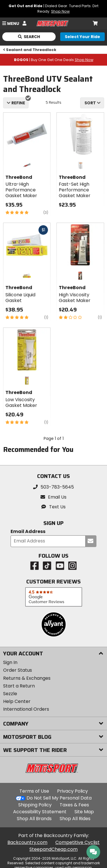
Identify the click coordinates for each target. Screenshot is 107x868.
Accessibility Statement (40, 812)
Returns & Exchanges (27, 678)
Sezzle (10, 694)
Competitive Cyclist (77, 842)
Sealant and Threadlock (30, 50)
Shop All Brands (34, 819)
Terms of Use (34, 791)
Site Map (84, 812)
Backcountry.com (27, 842)
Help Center (17, 701)
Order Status (18, 670)
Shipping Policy (35, 805)
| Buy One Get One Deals (54, 60)
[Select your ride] (82, 37)
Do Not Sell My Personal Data (59, 798)
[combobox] (92, 103)
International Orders (26, 709)
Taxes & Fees (74, 805)
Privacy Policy (72, 791)
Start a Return (19, 686)
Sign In (10, 662)
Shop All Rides (75, 819)
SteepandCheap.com (53, 849)
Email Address (28, 532)
